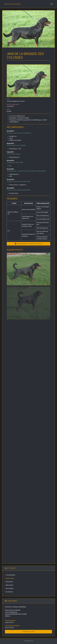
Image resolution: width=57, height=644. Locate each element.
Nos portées (9, 582)
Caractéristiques (10, 575)
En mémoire (9, 592)
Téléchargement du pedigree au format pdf (29, 244)
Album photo (9, 585)
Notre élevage (9, 578)
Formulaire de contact (29, 632)
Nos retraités (9, 588)
